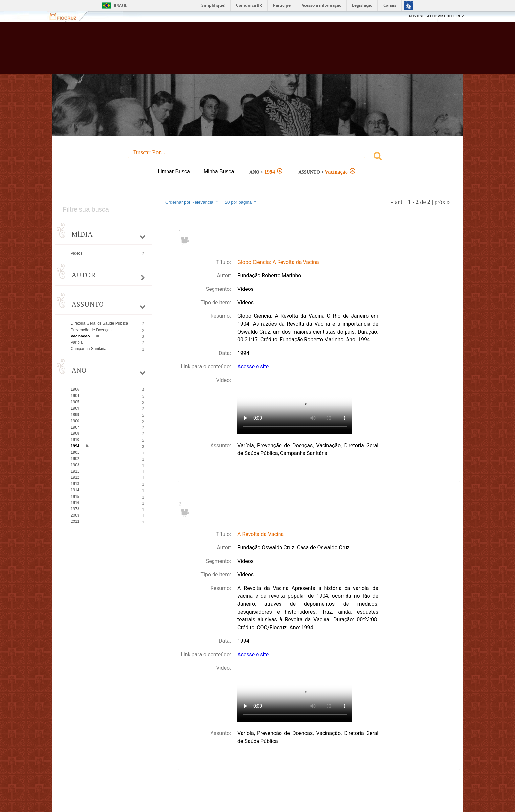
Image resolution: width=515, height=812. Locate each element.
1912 (75, 477)
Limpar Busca (174, 171)
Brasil (121, 5)
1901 (75, 452)
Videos (77, 253)
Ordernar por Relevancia (192, 202)
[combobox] (257, 157)
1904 (75, 396)
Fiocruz (67, 16)
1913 (75, 484)
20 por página (241, 202)
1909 (75, 408)
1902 (75, 459)
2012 (75, 522)
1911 (75, 471)
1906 (75, 389)
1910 (75, 440)
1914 (75, 490)
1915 (75, 497)
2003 (75, 515)
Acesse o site (253, 367)
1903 (75, 465)
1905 (75, 402)
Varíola (77, 342)
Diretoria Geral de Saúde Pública (99, 323)
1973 (75, 509)
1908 (75, 433)
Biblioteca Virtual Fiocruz (222, 51)
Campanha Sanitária (89, 349)
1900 (75, 421)
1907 (75, 427)
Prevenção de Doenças (91, 330)
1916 (75, 503)
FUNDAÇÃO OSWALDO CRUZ (437, 16)
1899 (75, 415)
